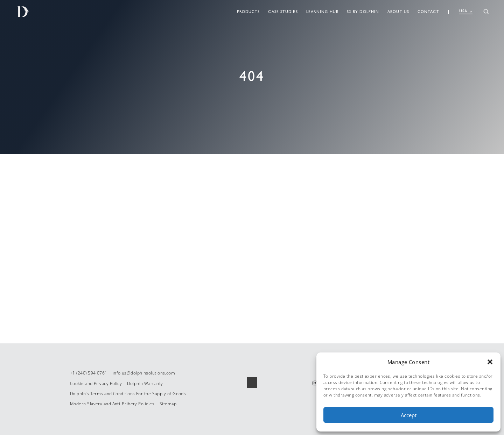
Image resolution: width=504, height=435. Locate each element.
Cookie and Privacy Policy (96, 383)
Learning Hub (322, 12)
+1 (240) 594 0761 (89, 373)
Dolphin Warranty (145, 383)
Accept (409, 415)
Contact (428, 12)
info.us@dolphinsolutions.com (144, 373)
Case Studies (283, 12)
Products (248, 12)
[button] (490, 362)
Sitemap (168, 404)
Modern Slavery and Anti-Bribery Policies (112, 404)
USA (466, 11)
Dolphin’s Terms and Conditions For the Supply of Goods (128, 394)
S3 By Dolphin (363, 12)
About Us (398, 12)
